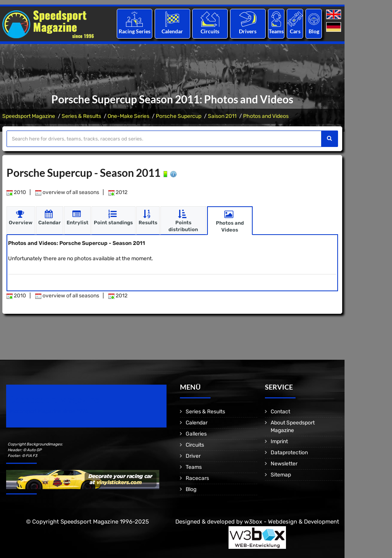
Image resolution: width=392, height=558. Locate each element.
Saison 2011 (222, 116)
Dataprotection (289, 453)
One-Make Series (128, 116)
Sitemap (281, 475)
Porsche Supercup (179, 116)
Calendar (172, 31)
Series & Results (81, 116)
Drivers (248, 31)
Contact (280, 412)
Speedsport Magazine (29, 116)
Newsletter (284, 464)
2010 (16, 192)
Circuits (210, 31)
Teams (276, 31)
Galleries (196, 434)
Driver (193, 456)
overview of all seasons (67, 192)
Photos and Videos (266, 116)
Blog (314, 31)
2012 (118, 192)
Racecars (197, 478)
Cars (295, 31)
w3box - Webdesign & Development (292, 522)
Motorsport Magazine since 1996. (50, 411)
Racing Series (135, 31)
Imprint (279, 441)
